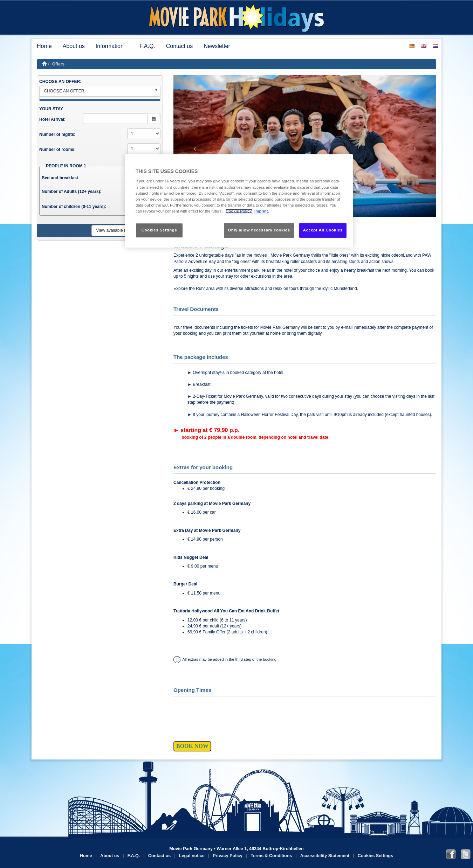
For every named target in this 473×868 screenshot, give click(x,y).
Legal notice (192, 856)
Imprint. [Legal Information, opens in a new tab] (262, 211)
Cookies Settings (375, 856)
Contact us (179, 46)
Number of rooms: (57, 150)
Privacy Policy (228, 856)
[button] (193, 146)
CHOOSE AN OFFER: (60, 82)
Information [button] (112, 46)
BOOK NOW (192, 746)
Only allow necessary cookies (259, 230)
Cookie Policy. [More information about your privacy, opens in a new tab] (239, 211)
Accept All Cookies (323, 230)
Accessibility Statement (325, 856)
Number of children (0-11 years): (74, 207)
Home (44, 46)
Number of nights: (57, 134)
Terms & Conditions (272, 856)
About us (74, 46)
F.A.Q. (147, 46)
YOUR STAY (51, 109)
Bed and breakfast (60, 178)
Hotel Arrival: (52, 119)
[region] (239, 201)
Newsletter (217, 46)
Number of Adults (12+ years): (72, 192)
